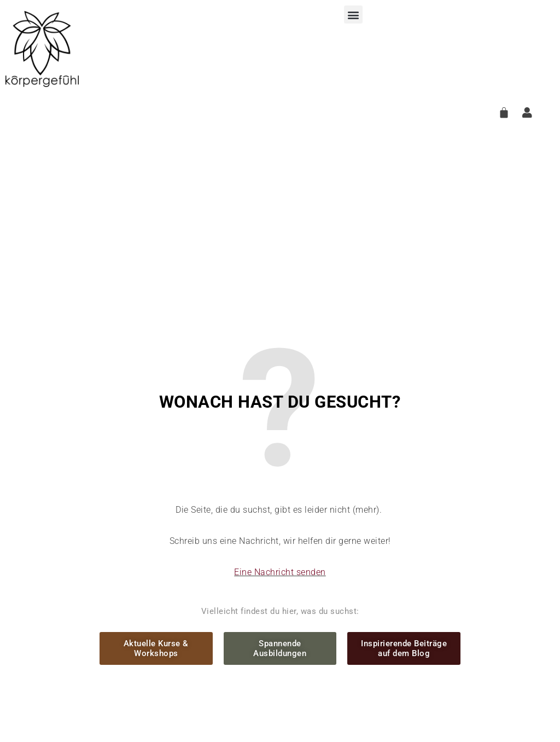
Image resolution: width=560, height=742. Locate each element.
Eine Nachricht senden (280, 572)
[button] (353, 15)
